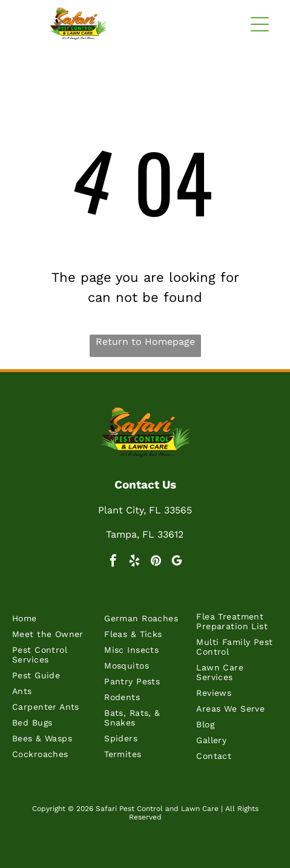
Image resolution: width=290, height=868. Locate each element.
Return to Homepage (145, 342)
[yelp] (134, 562)
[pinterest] (156, 562)
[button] (260, 24)
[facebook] (113, 562)
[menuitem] (53, 621)
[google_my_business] (177, 562)
